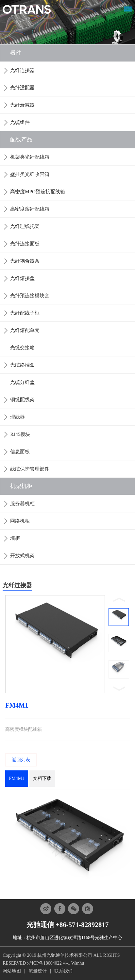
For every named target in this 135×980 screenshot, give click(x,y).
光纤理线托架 (25, 226)
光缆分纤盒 (22, 382)
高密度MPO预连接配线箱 (38, 192)
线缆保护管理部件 (30, 469)
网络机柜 (20, 521)
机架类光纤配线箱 (30, 157)
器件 (16, 53)
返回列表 (21, 760)
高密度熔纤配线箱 (30, 209)
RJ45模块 (20, 434)
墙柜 (15, 538)
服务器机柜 (22, 504)
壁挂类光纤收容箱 (30, 174)
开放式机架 (22, 556)
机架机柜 (21, 486)
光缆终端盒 (22, 365)
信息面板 (20, 452)
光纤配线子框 (25, 313)
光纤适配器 (22, 88)
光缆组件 (20, 122)
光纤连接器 (22, 70)
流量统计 (38, 971)
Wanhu (78, 963)
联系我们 (63, 971)
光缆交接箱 (22, 348)
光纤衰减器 (22, 105)
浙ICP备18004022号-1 (49, 963)
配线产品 (21, 139)
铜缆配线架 (22, 400)
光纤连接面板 (25, 244)
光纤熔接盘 (22, 278)
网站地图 (12, 971)
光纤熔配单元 (25, 330)
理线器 (17, 417)
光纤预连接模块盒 (30, 296)
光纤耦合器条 (25, 261)
